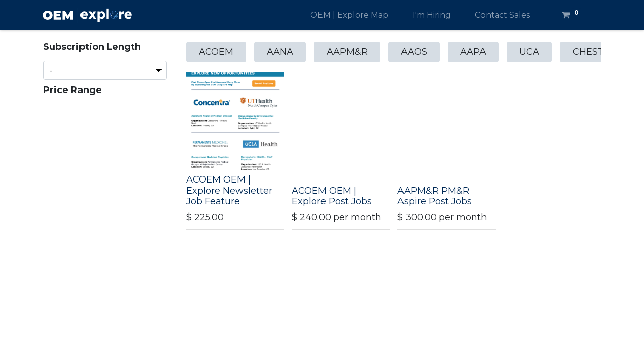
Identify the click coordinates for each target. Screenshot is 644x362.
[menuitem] (349, 15)
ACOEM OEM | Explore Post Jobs (332, 196)
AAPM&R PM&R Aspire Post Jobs (435, 196)
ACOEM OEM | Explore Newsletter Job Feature (229, 190)
